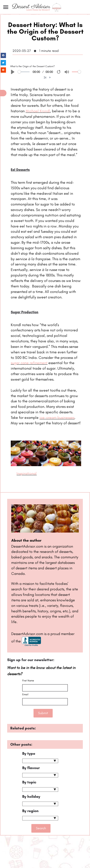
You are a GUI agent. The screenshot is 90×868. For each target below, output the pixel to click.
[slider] (24, 72)
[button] (3, 93)
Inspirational (27, 473)
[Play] (13, 72)
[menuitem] (47, 78)
